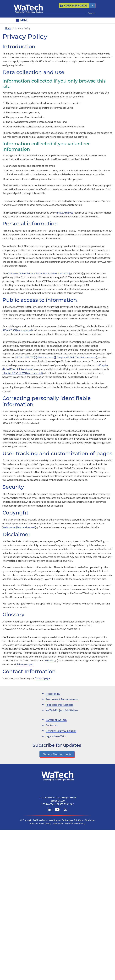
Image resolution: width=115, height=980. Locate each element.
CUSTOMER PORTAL (76, 5)
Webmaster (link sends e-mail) (19, 527)
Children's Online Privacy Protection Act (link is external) (39, 273)
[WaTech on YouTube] (57, 810)
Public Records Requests (59, 705)
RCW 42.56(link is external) (18, 330)
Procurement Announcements (62, 699)
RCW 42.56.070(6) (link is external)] (36, 357)
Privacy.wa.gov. (25, 664)
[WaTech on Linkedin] (49, 810)
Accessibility (53, 694)
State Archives (65, 212)
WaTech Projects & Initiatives (62, 710)
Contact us (52, 725)
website (50, 660)
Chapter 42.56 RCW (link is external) (77, 357)
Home (8, 28)
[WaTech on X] (65, 810)
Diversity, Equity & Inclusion (61, 731)
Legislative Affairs (56, 736)
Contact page (42, 678)
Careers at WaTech (56, 720)
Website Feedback (74, 823)
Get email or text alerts (57, 754)
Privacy (33, 823)
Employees (58, 823)
